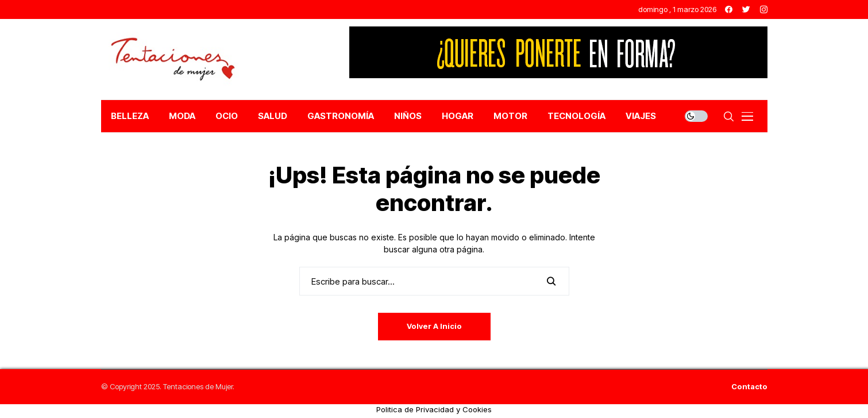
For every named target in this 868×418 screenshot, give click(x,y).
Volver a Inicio (434, 326)
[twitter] (746, 9)
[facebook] (729, 9)
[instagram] (764, 9)
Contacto (749, 387)
